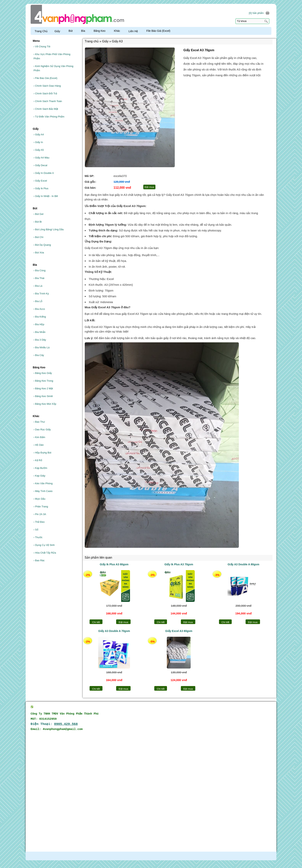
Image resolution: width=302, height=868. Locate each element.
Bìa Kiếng (40, 317)
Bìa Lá (38, 286)
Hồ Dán (39, 445)
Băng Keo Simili (43, 396)
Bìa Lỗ (38, 301)
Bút (72, 31)
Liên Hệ (135, 31)
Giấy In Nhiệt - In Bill (46, 196)
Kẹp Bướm (40, 468)
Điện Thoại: (54, 724)
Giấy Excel (40, 181)
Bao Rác (39, 560)
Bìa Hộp (39, 324)
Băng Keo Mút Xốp (45, 404)
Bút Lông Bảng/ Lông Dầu (49, 229)
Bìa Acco (39, 309)
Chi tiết (96, 622)
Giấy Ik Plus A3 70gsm (179, 564)
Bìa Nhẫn (39, 332)
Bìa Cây (39, 355)
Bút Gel (38, 214)
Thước (38, 537)
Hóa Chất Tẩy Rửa (45, 553)
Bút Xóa (39, 253)
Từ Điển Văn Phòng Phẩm (49, 117)
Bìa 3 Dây (40, 340)
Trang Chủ (41, 31)
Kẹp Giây (39, 476)
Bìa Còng (39, 270)
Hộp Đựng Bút (42, 453)
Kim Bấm (39, 437)
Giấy (59, 31)
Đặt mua (123, 622)
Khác (119, 31)
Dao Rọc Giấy (42, 429)
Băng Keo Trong (43, 381)
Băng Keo (101, 31)
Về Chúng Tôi (42, 46)
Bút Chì (38, 237)
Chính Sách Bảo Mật (46, 109)
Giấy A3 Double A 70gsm (114, 631)
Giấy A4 (39, 134)
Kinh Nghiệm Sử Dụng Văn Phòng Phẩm (53, 68)
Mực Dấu (39, 499)
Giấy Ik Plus (41, 188)
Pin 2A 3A (40, 514)
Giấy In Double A (44, 173)
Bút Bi (38, 222)
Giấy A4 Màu (41, 158)
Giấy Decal (40, 165)
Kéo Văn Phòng (43, 483)
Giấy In (38, 142)
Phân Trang (41, 506)
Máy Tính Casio (43, 491)
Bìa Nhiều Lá (42, 347)
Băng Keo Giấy (43, 373)
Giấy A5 (39, 150)
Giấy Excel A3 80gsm (179, 631)
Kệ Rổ (38, 460)
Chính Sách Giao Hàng (47, 86)
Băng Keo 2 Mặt (43, 388)
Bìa (85, 31)
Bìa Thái (39, 278)
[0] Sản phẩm (256, 13)
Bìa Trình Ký (41, 294)
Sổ (36, 530)
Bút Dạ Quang (42, 245)
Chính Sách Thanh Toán (48, 101)
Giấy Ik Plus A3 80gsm (114, 564)
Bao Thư (39, 422)
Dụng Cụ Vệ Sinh (44, 545)
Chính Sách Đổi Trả (45, 93)
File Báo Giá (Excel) (45, 78)
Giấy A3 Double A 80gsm (243, 564)
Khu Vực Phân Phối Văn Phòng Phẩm (52, 56)
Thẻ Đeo (39, 522)
